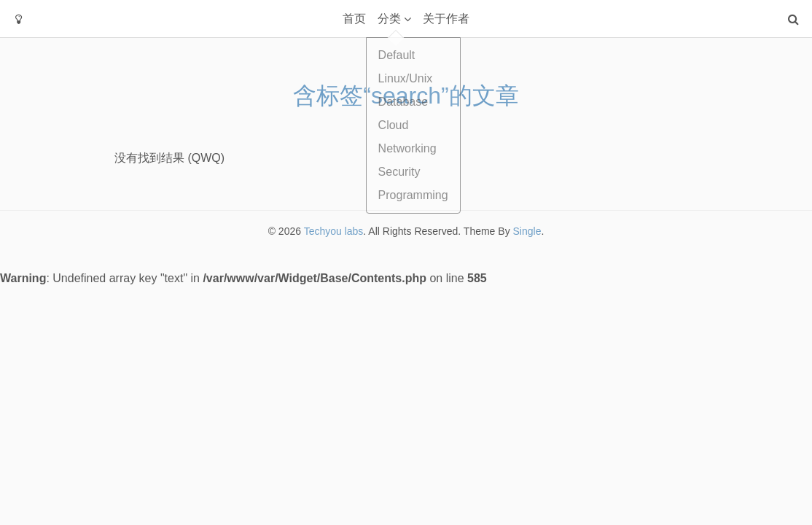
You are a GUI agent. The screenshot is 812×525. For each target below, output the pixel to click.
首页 (354, 19)
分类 (389, 19)
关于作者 (446, 19)
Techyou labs (334, 231)
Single (527, 231)
